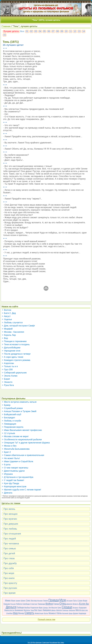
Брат (40, 610)
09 (62, 31)
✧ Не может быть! (11, 458)
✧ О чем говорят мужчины (15, 468)
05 (44, 31)
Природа (41, 604)
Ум (50, 607)
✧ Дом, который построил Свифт (18, 326)
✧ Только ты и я (10, 366)
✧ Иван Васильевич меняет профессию (22, 430)
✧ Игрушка (7, 474)
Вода (85, 600)
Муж (63, 600)
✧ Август (6, 316)
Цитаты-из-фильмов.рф (46, 5)
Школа (59, 610)
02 (31, 31)
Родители (34, 607)
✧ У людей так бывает (13, 480)
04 (40, 31)
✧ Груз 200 (7, 370)
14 (84, 31)
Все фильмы (37, 643)
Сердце (67, 607)
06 (49, 31)
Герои (45, 600)
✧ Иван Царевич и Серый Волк (17, 461)
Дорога (69, 604)
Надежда (82, 613)
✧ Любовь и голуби (11, 421)
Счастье (34, 604)
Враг (41, 607)
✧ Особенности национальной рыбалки (22, 440)
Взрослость (9, 610)
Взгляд (34, 600)
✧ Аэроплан (8, 363)
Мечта (79, 610)
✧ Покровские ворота (12, 427)
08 (57, 31)
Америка (47, 610)
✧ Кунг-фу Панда (10, 483)
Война (49, 604)
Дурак (76, 613)
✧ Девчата (7, 493)
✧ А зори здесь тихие (12, 357)
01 (27, 31)
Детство (85, 610)
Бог (36, 610)
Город (56, 604)
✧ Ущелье (7, 319)
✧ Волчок (6, 310)
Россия (13, 604)
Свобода (26, 604)
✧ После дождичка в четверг (16, 354)
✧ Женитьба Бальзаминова (16, 449)
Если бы (84, 604)
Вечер (21, 613)
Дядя (71, 613)
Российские (53, 643)
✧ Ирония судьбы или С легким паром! (21, 490)
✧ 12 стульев (8, 433)
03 (36, 31)
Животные (39, 613)
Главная (6, 26)
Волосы (27, 610)
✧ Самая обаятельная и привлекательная (23, 455)
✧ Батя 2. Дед (9, 313)
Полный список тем (46, 619)
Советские (46, 643)
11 (71, 31)
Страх (80, 600)
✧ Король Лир (9, 335)
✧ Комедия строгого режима (16, 360)
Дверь (54, 610)
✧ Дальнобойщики (11, 348)
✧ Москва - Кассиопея (13, 332)
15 (5, 35)
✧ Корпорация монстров (14, 487)
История (69, 601)
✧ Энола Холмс (10, 376)
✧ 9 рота (6, 465)
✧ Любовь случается (12, 323)
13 (79, 31)
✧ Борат (6, 379)
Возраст (76, 608)
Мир (15, 613)
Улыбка (9, 613)
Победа (20, 607)
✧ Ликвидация (9, 424)
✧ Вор (5, 338)
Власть (76, 604)
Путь (75, 600)
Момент (52, 613)
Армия (18, 601)
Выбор (27, 607)
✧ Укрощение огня (11, 351)
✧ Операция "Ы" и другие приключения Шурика (26, 443)
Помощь (65, 610)
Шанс (23, 600)
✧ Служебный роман (12, 408)
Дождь (46, 608)
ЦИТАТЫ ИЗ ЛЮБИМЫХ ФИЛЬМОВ (46, 8)
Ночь (59, 613)
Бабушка (72, 610)
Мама (8, 600)
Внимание (19, 610)
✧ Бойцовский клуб (11, 414)
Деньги (11, 607)
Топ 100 (30, 643)
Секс (28, 600)
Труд (32, 610)
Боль (46, 613)
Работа (19, 604)
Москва (40, 601)
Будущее (83, 607)
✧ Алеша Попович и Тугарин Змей (19, 411)
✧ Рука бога (8, 385)
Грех (59, 607)
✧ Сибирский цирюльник (14, 373)
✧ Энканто (7, 382)
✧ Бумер (6, 405)
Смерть (29, 613)
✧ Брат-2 (6, 452)
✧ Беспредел (8, 418)
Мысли (54, 607)
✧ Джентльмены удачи (13, 471)
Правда (54, 600)
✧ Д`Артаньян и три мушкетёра (18, 477)
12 (75, 31)
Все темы (61, 643)
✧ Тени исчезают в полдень (16, 344)
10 (66, 31)
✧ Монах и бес (9, 446)
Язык (13, 600)
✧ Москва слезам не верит (15, 436)
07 (53, 31)
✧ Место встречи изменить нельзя (19, 402)
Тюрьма (7, 604)
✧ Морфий (7, 329)
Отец (63, 604)
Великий (65, 613)
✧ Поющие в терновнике (14, 341)
